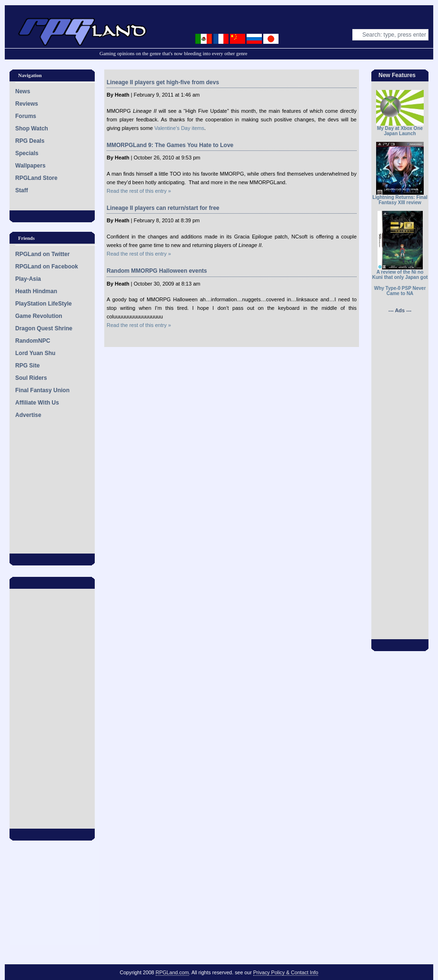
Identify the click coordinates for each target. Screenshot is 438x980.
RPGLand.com (172, 972)
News (23, 91)
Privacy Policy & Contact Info (286, 972)
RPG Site (27, 366)
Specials (27, 153)
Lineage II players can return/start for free (163, 208)
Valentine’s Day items (179, 128)
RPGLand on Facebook (47, 267)
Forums (26, 116)
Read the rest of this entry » (139, 191)
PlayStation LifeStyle (44, 304)
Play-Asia (28, 279)
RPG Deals (30, 141)
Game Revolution (39, 316)
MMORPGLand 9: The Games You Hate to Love (170, 145)
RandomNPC (33, 341)
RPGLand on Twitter (42, 254)
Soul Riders (31, 378)
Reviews (27, 104)
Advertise (28, 415)
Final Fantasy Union (42, 390)
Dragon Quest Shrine (44, 328)
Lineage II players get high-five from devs (163, 82)
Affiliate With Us (37, 403)
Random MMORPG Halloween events (157, 271)
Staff (22, 190)
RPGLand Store (36, 178)
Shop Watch (32, 129)
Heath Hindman (36, 291)
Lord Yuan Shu (35, 353)
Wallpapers (30, 166)
